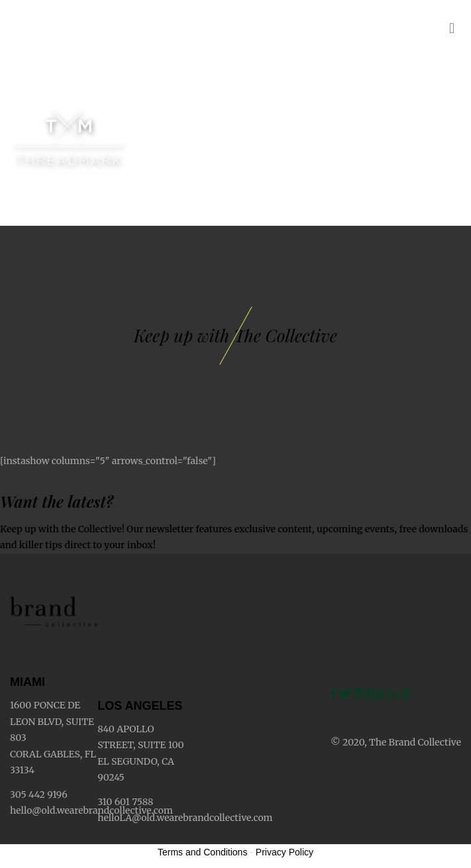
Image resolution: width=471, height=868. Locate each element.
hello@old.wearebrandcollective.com (91, 810)
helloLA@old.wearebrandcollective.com (185, 818)
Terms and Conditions (202, 852)
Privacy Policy (285, 852)
